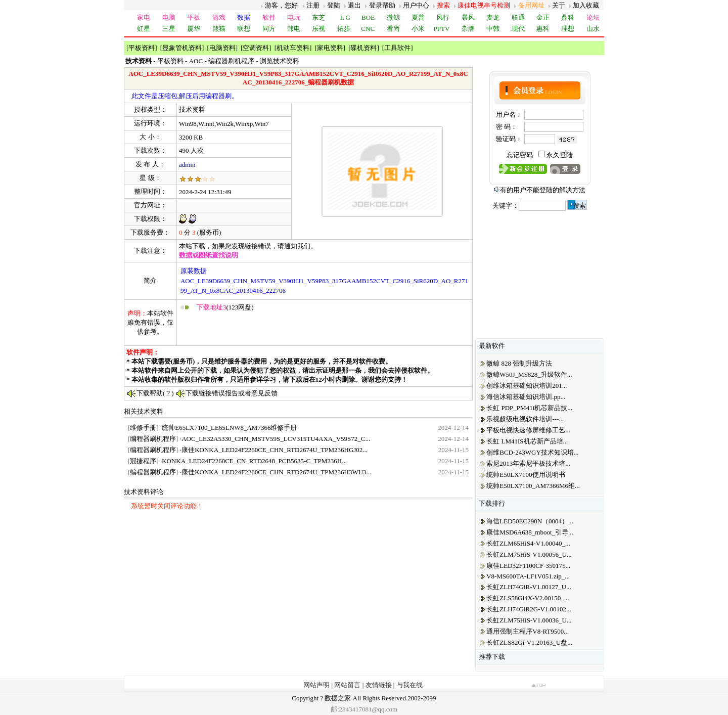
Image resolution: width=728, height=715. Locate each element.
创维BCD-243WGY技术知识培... (532, 452)
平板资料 (142, 48)
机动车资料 (293, 48)
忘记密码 (520, 155)
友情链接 (379, 685)
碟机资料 (363, 48)
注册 (313, 5)
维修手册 (143, 428)
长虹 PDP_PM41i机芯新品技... (529, 408)
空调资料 (256, 48)
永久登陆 (560, 155)
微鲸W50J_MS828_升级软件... (529, 374)
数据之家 (338, 698)
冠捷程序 (143, 461)
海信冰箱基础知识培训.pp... (526, 397)
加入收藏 (586, 5)
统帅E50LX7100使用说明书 (526, 475)
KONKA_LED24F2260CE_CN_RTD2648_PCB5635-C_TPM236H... (254, 461)
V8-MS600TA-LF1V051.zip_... (528, 576)
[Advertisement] (297, 328)
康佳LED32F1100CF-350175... (528, 566)
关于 (559, 5)
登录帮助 (382, 5)
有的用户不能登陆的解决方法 (543, 190)
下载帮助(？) (155, 393)
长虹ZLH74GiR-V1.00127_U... (529, 587)
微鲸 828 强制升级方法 (519, 363)
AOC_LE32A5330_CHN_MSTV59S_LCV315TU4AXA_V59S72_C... (276, 439)
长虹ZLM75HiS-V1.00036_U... (529, 620)
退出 (354, 5)
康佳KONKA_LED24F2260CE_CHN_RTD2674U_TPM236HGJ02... (275, 450)
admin (187, 165)
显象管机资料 (182, 48)
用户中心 (416, 5)
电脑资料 (222, 48)
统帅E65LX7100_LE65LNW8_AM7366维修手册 (229, 428)
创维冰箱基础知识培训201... (527, 386)
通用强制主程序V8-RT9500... (528, 631)
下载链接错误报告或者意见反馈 (232, 393)
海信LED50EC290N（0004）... (530, 521)
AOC (196, 61)
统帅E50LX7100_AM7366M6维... (533, 486)
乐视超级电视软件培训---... (525, 419)
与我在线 (409, 685)
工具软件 (397, 48)
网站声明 (316, 685)
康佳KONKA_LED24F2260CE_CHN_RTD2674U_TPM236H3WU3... (276, 472)
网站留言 (347, 685)
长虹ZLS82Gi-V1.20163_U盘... (529, 642)
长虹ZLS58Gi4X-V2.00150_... (528, 598)
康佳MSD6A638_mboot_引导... (530, 532)
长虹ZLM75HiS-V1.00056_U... (529, 554)
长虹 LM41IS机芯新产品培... (527, 441)
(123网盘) (225, 307)
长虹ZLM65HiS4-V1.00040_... (528, 543)
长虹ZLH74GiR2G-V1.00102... (529, 609)
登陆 (334, 5)
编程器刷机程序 (231, 61)
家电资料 (330, 48)
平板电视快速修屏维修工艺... (528, 430)
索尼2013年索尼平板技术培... (528, 463)
